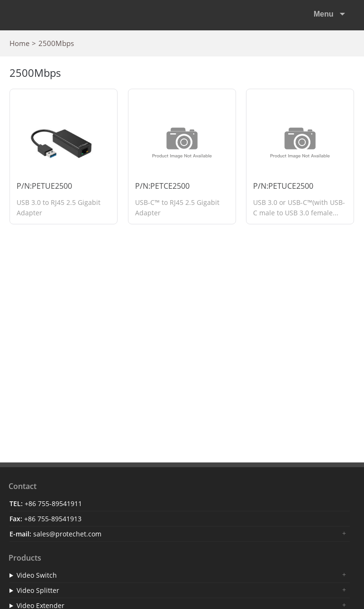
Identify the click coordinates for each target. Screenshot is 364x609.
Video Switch (37, 575)
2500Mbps (56, 43)
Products (25, 558)
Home (19, 43)
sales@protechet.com (67, 534)
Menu (325, 14)
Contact (23, 486)
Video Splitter (38, 590)
